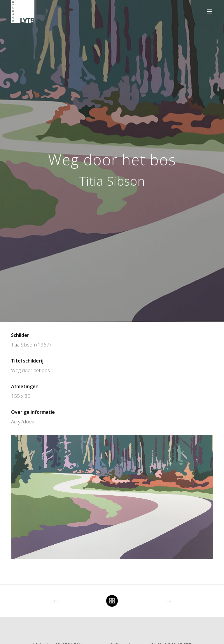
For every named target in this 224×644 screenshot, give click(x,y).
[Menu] (207, 12)
